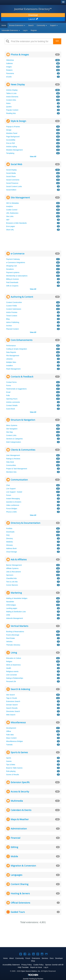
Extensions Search (13, 701)
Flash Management (13, 369)
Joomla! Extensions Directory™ (33, 9)
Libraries (9, 359)
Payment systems (13, 272)
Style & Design (18, 121)
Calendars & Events (21, 810)
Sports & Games (19, 752)
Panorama (10, 73)
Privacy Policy (27, 965)
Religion (9, 661)
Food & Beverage (13, 635)
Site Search (10, 695)
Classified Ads (11, 578)
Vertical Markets (19, 626)
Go (57, 41)
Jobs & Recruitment (13, 572)
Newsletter (10, 602)
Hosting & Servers (20, 893)
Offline (9, 731)
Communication (19, 480)
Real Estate (10, 638)
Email (8, 392)
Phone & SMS (11, 512)
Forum (9, 495)
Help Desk (10, 462)
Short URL (10, 230)
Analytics (10, 206)
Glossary (9, 545)
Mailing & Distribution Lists (16, 612)
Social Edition (11, 190)
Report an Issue (36, 967)
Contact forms (11, 382)
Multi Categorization (14, 442)
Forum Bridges (12, 509)
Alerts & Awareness (13, 665)
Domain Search (12, 705)
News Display (18, 84)
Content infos (11, 100)
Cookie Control (12, 210)
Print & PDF (11, 143)
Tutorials (9, 745)
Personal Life (11, 681)
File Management (13, 356)
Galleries (9, 63)
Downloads (10, 532)
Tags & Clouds (12, 698)
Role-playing (11, 771)
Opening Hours (12, 399)
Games (9, 761)
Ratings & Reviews (13, 459)
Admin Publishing (13, 322)
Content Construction (14, 302)
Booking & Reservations (15, 632)
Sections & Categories (14, 439)
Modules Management (14, 150)
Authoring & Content (22, 297)
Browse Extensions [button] (17, 25)
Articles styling (11, 147)
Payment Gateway (13, 259)
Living (14, 653)
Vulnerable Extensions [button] (11, 30)
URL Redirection (12, 213)
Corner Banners (12, 585)
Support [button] (54, 25)
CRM (8, 615)
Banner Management (14, 565)
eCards (9, 77)
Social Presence (12, 183)
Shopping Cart (12, 266)
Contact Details (12, 405)
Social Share (11, 176)
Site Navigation (12, 429)
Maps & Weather (20, 819)
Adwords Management (15, 618)
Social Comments (13, 180)
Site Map (9, 432)
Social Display (11, 170)
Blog (8, 319)
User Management (13, 455)
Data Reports (11, 352)
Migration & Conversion (23, 866)
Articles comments (13, 402)
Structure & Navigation (23, 420)
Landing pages (12, 608)
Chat (8, 485)
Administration (19, 829)
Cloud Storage (12, 552)
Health (9, 668)
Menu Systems (12, 425)
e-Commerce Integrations (16, 262)
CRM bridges (11, 605)
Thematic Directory (13, 645)
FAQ (8, 535)
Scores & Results (13, 775)
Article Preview (12, 312)
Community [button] (42, 25)
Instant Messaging (13, 499)
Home (4, 25)
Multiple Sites (11, 362)
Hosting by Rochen (33, 979)
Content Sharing (20, 884)
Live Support (11, 489)
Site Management (20, 197)
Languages (16, 875)
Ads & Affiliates (19, 559)
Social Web (16, 164)
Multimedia (17, 801)
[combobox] (31, 41)
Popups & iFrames (13, 127)
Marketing (16, 593)
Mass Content (11, 738)
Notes (8, 103)
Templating (10, 153)
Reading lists (11, 113)
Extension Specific (20, 782)
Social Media (11, 173)
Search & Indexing (20, 689)
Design (9, 130)
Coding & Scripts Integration (17, 349)
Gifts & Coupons (12, 286)
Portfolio (9, 528)
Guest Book (11, 409)
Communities (11, 465)
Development (11, 728)
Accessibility (11, 140)
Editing (14, 847)
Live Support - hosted (14, 492)
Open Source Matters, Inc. (31, 971)
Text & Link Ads (12, 582)
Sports (9, 758)
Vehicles (9, 642)
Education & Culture (14, 658)
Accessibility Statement (11, 965)
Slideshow (10, 60)
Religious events (12, 671)
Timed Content (12, 316)
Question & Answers (14, 502)
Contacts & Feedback (22, 377)
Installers (10, 366)
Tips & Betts (11, 765)
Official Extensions (20, 903)
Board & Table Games (14, 768)
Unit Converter (12, 675)
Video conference (13, 505)
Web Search (11, 715)
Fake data (10, 735)
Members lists (11, 472)
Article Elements (12, 97)
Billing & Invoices (13, 279)
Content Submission (14, 309)
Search (31, 25)
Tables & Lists (11, 93)
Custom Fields (11, 306)
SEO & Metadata (12, 203)
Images (9, 67)
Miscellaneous (18, 722)
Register (34, 30)
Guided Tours (18, 912)
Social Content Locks (14, 186)
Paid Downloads (12, 282)
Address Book (11, 548)
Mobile (14, 856)
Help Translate (23, 967)
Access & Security (20, 791)
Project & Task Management (17, 469)
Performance (11, 346)
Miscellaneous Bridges (15, 741)
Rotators (9, 70)
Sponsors (10, 575)
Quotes (9, 107)
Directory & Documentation (25, 523)
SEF (8, 220)
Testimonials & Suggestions (16, 389)
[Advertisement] (23, 240)
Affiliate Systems (12, 568)
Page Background (13, 137)
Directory (10, 538)
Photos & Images (20, 54)
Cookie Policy (38, 965)
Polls (8, 395)
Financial (15, 838)
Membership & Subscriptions (17, 276)
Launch (33, 19)
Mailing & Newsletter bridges (17, 598)
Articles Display (12, 90)
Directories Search (13, 711)
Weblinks (10, 542)
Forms (9, 385)
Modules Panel (12, 133)
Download (33, 15)
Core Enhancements (22, 340)
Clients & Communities (23, 450)
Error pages (11, 226)
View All (33, 157)
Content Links (11, 435)
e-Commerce (18, 253)
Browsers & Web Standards (16, 223)
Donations (10, 269)
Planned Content (12, 329)
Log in (25, 30)
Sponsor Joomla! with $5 (54, 965)
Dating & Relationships (15, 678)
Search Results (12, 708)
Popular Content (12, 110)
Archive (9, 326)
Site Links (10, 216)
